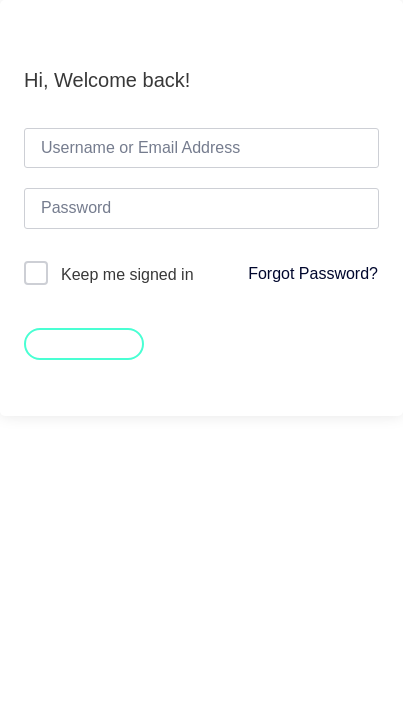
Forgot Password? (313, 273)
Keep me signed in (127, 274)
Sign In (84, 342)
